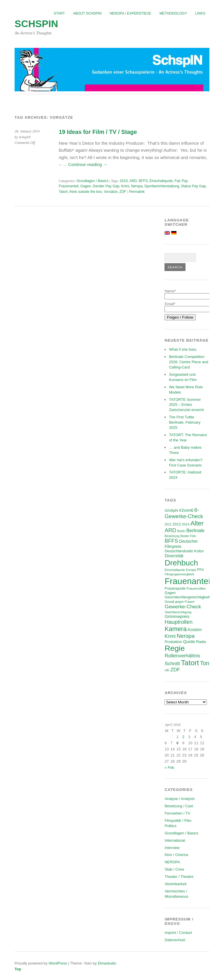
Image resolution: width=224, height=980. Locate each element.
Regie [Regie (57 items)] (175, 648)
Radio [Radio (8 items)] (201, 642)
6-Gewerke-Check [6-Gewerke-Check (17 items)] (184, 513)
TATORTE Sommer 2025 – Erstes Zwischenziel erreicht (186, 405)
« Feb (169, 767)
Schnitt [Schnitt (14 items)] (172, 664)
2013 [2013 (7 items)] (177, 524)
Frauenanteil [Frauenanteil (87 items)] (188, 581)
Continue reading (88, 164)
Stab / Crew (174, 869)
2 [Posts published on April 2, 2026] (183, 737)
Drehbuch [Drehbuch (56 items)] (181, 563)
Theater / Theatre (179, 877)
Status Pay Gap (194, 186)
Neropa (137, 186)
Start (59, 13)
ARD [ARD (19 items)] (170, 530)
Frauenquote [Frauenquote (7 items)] (175, 588)
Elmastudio (107, 963)
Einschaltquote (161, 181)
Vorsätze (111, 192)
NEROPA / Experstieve (131, 13)
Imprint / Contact (178, 933)
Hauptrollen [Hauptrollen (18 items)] (178, 622)
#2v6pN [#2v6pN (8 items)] (171, 510)
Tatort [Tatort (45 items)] (190, 663)
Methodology (173, 13)
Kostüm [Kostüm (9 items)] (195, 630)
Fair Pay (181, 181)
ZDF (123, 192)
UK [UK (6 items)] (167, 670)
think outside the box (86, 192)
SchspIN (36, 24)
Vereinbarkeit (175, 884)
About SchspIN (87, 13)
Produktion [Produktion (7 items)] (173, 642)
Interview (172, 848)
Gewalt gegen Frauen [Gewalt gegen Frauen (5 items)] (179, 602)
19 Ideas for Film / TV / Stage (98, 132)
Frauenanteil (69, 186)
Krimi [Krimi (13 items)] (170, 636)
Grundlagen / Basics (92, 181)
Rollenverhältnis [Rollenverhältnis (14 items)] (182, 656)
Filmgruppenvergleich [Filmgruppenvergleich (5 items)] (179, 574)
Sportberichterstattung (162, 186)
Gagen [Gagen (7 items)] (170, 593)
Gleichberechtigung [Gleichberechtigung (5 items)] (178, 612)
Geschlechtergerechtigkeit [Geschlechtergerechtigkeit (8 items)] (187, 597)
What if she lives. (183, 349)
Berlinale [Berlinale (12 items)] (195, 531)
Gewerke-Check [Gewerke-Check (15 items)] (183, 607)
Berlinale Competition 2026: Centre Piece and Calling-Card (188, 362)
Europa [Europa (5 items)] (191, 570)
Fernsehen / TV (177, 813)
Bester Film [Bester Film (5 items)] (188, 536)
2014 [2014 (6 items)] (185, 524)
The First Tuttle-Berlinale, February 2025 (185, 422)
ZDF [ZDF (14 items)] (175, 670)
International (175, 840)
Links (200, 13)
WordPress (58, 963)
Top (18, 969)
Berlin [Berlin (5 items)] (181, 531)
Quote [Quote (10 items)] (189, 642)
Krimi (125, 186)
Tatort (63, 192)
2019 (124, 181)
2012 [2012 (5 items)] (168, 524)
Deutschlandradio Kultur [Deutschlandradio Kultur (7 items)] (184, 551)
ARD (133, 181)
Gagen (86, 186)
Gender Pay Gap (106, 186)
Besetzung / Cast (179, 806)
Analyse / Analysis (180, 799)
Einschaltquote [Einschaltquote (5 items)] (175, 570)
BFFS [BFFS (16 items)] (171, 541)
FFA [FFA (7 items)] (201, 570)
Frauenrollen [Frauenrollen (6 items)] (196, 588)
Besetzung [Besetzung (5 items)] (172, 536)
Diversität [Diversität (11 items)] (174, 556)
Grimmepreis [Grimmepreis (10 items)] (177, 616)
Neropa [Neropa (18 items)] (186, 636)
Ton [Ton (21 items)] (205, 663)
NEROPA (172, 862)
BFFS (143, 181)
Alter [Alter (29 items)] (197, 523)
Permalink (137, 192)
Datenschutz (175, 940)
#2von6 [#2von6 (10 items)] (186, 510)
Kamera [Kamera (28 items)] (176, 629)
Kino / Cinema (176, 855)
